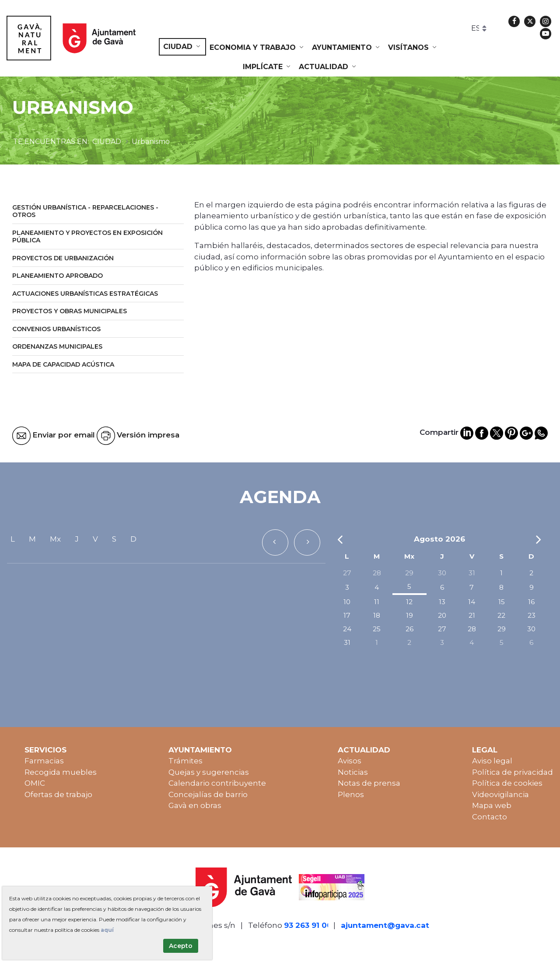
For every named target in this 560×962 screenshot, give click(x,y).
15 (502, 602)
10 (347, 602)
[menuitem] (182, 47)
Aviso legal (492, 761)
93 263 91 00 (308, 925)
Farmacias (44, 761)
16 (531, 602)
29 (409, 573)
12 (409, 602)
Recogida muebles (61, 772)
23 (532, 615)
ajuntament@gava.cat (385, 925)
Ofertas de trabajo (58, 794)
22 (501, 615)
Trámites (185, 761)
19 (409, 615)
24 (347, 629)
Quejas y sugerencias (209, 772)
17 (347, 615)
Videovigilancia (500, 794)
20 (442, 615)
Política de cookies (507, 783)
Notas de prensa (369, 783)
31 (472, 573)
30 (442, 573)
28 (377, 573)
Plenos (351, 794)
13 (442, 602)
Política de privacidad (513, 772)
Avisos (350, 761)
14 (472, 602)
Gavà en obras (195, 805)
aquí (107, 930)
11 (377, 602)
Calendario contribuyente (217, 783)
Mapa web (492, 805)
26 (409, 629)
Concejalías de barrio (208, 794)
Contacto (490, 817)
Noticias (353, 772)
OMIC (35, 783)
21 (472, 615)
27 (347, 573)
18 (377, 615)
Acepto (181, 946)
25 (377, 629)
